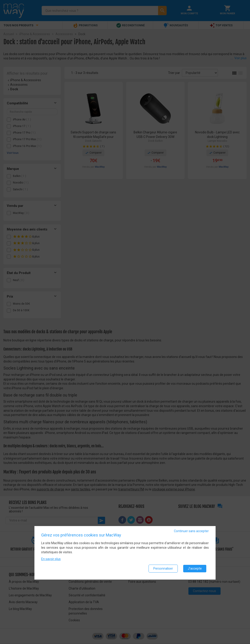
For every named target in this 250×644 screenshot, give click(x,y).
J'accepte (195, 569)
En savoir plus (51, 559)
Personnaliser (163, 569)
